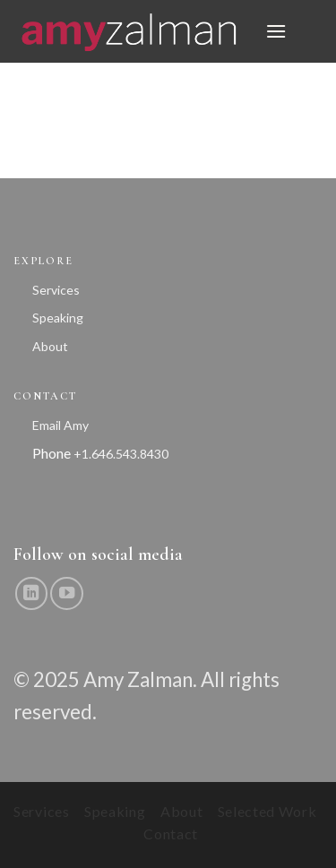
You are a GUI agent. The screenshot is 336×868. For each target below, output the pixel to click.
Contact (171, 834)
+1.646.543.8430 (121, 454)
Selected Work (267, 811)
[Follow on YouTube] (66, 593)
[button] (276, 31)
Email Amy (60, 425)
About (50, 346)
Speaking (58, 318)
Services (56, 290)
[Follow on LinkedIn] (31, 593)
